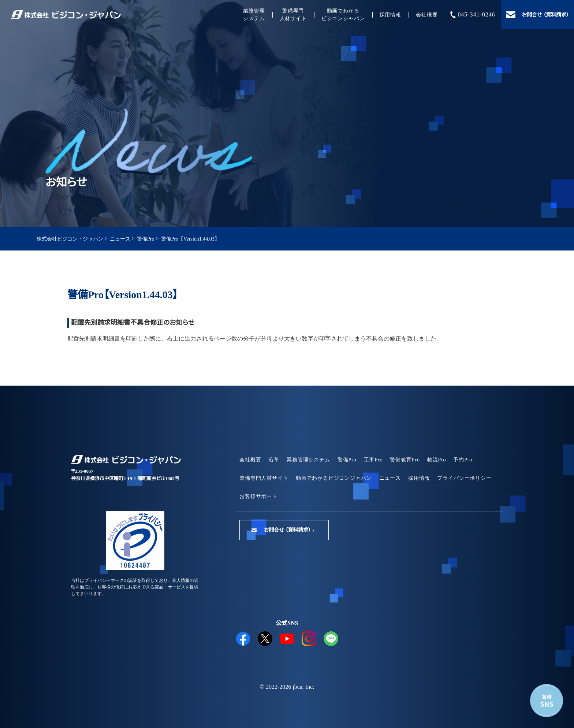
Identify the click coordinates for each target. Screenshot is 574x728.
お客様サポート (258, 496)
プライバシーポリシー (464, 478)
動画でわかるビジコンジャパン (343, 15)
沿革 (274, 460)
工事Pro (373, 460)
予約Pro (463, 460)
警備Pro (347, 460)
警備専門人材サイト (293, 15)
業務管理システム (254, 15)
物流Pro (437, 460)
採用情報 (390, 15)
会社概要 (427, 15)
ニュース (390, 478)
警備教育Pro (405, 460)
